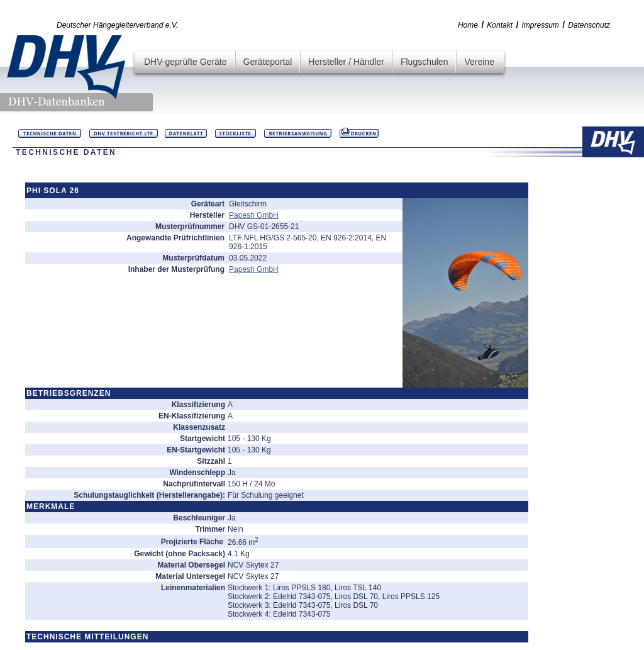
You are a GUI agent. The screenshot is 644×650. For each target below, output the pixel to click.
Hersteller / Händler (346, 62)
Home (468, 25)
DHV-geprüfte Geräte (186, 62)
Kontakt (500, 25)
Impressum (541, 25)
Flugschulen (425, 62)
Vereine (479, 62)
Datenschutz (589, 25)
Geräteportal (268, 62)
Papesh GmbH (254, 215)
